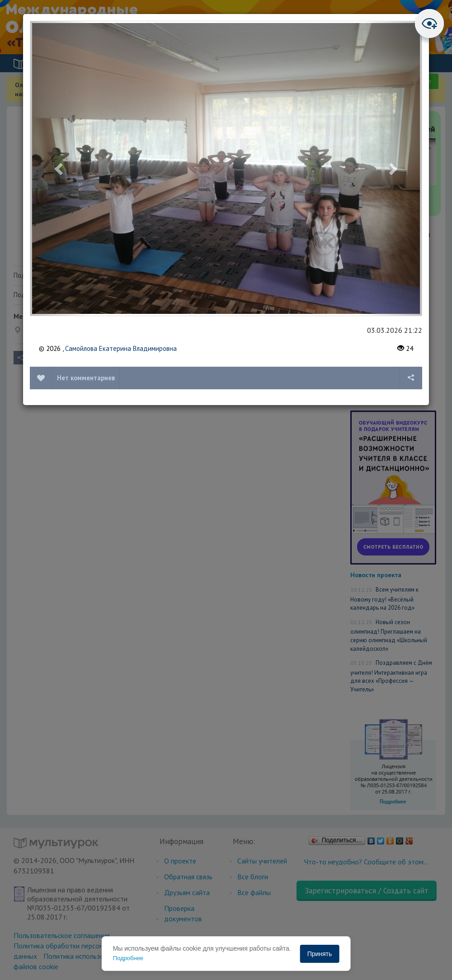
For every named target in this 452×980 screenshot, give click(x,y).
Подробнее (128, 958)
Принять (320, 954)
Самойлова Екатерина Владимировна (121, 348)
